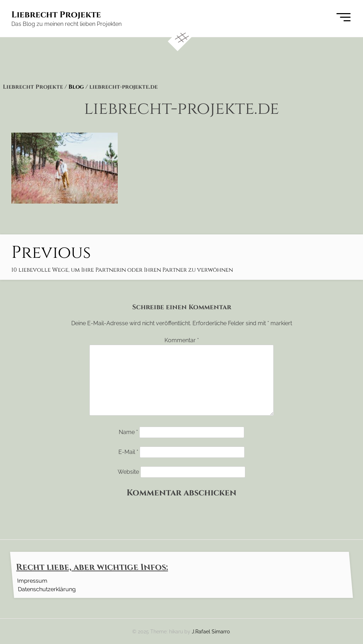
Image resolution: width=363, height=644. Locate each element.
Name (128, 432)
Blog (76, 87)
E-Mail (128, 452)
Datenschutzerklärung (47, 589)
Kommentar (182, 340)
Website (128, 472)
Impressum (32, 580)
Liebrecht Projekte (56, 15)
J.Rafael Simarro (211, 631)
